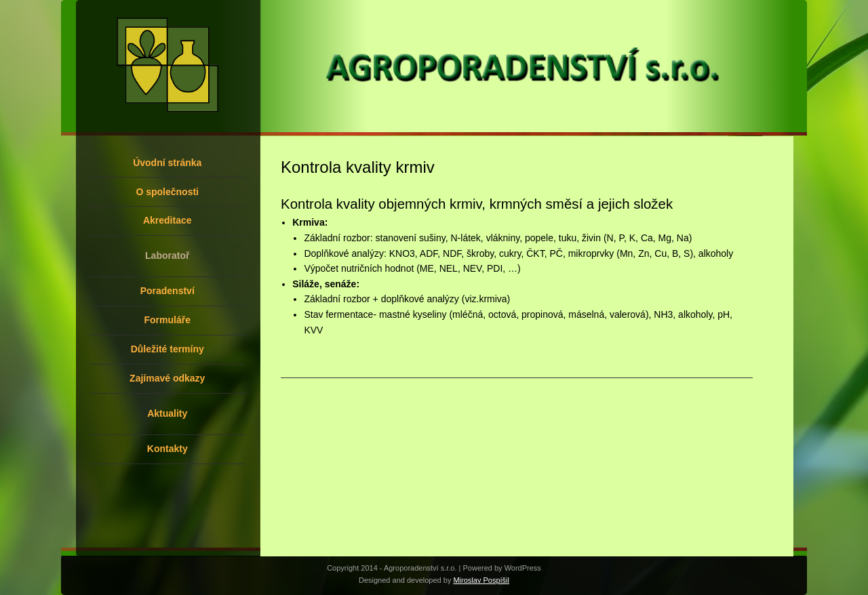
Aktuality (167, 413)
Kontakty (167, 449)
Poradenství (167, 291)
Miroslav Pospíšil (481, 580)
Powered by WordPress (502, 568)
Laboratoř (167, 255)
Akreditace (167, 220)
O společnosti (167, 192)
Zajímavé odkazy (167, 378)
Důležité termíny (167, 349)
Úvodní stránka (167, 163)
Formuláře (167, 320)
